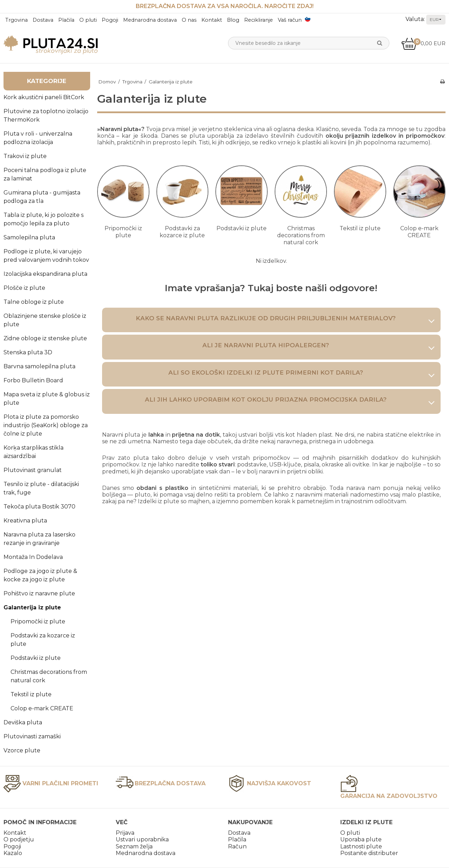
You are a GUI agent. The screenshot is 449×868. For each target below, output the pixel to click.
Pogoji (110, 20)
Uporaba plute (361, 839)
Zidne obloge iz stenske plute (45, 338)
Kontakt (212, 20)
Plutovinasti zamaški (32, 736)
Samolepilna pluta (29, 237)
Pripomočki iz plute (38, 621)
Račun (237, 846)
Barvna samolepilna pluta (39, 366)
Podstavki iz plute (36, 658)
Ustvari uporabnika (142, 839)
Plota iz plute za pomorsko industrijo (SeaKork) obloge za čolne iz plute (46, 425)
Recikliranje (259, 20)
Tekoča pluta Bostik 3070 (39, 507)
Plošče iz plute (24, 288)
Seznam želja (134, 846)
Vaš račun (290, 20)
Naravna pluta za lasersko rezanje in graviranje (39, 539)
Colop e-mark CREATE (42, 708)
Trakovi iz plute (25, 156)
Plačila (66, 20)
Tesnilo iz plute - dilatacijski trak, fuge (41, 488)
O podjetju (19, 839)
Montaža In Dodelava (33, 557)
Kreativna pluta (25, 521)
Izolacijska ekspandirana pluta (45, 274)
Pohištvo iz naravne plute (39, 593)
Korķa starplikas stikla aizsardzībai (33, 452)
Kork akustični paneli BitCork (44, 97)
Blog (233, 20)
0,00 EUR (423, 43)
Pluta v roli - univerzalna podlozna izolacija (38, 138)
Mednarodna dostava (150, 20)
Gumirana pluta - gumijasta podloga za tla (42, 197)
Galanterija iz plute (32, 607)
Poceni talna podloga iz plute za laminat (45, 174)
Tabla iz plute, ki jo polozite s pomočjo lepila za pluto (43, 219)
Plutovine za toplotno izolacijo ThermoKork (46, 115)
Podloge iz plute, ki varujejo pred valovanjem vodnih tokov (46, 256)
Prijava (125, 833)
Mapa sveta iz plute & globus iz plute (47, 399)
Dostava (43, 20)
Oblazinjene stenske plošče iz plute (45, 320)
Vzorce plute (22, 750)
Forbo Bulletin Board (33, 380)
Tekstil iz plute (31, 694)
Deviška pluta (23, 722)
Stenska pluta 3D (28, 352)
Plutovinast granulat (33, 470)
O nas (189, 20)
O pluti (88, 20)
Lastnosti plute (361, 846)
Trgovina (16, 20)
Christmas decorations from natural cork (49, 676)
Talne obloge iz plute (34, 302)
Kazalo (13, 853)
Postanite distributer (369, 853)
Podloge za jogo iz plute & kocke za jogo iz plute (40, 575)
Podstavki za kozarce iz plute (43, 640)
